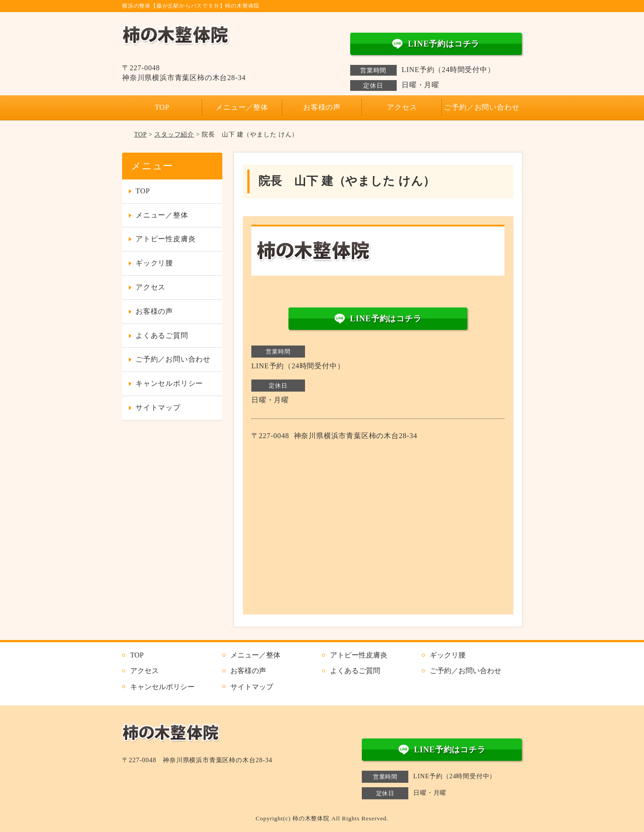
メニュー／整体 (242, 107)
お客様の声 (322, 107)
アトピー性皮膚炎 (165, 239)
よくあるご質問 (162, 335)
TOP (162, 107)
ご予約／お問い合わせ (482, 107)
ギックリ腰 (154, 263)
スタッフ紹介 (174, 134)
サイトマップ (158, 407)
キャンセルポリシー (169, 383)
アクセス (402, 107)
